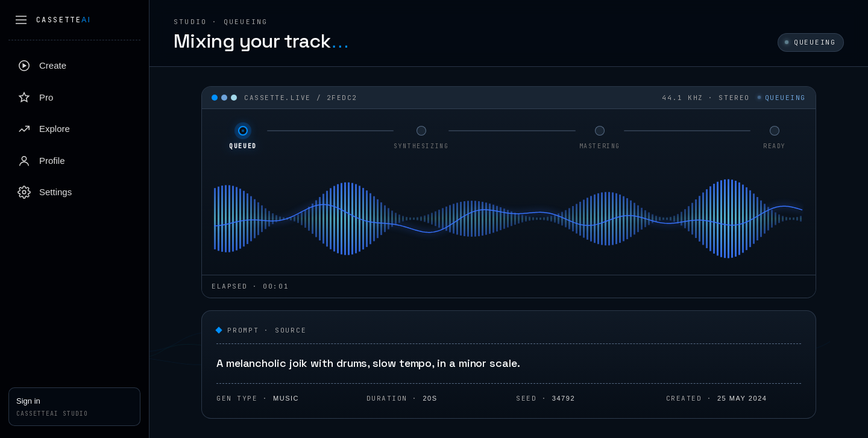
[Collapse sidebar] (21, 20)
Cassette (64, 20)
